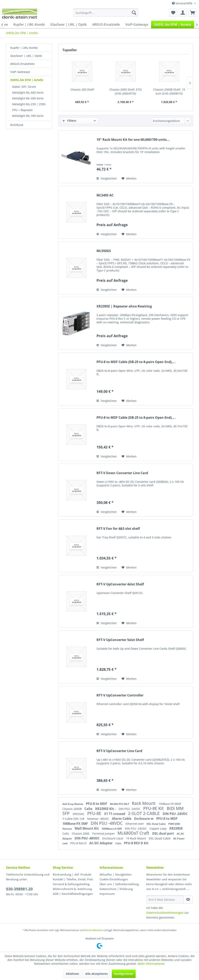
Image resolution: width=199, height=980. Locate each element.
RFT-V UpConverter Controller (120, 695)
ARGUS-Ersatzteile (22, 64)
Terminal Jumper (104, 834)
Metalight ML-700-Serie (28, 116)
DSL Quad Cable (160, 838)
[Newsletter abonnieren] (188, 899)
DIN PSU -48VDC (107, 823)
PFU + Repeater (23, 110)
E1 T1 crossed (115, 814)
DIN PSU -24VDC (130, 809)
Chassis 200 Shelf (82, 89)
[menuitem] (106, 13)
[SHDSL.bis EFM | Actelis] (173, 24)
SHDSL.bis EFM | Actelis (27, 80)
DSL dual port (163, 833)
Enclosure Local (113, 838)
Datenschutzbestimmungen (165, 913)
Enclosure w (144, 819)
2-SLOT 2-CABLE (144, 813)
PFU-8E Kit (154, 808)
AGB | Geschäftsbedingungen (73, 894)
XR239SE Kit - (106, 809)
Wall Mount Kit (87, 828)
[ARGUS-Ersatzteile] (106, 24)
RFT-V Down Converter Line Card (122, 473)
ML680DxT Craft (134, 833)
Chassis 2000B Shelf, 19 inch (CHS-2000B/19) (169, 91)
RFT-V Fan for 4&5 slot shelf (118, 529)
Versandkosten (94, 930)
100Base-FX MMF (170, 804)
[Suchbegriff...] (106, 13)
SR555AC (79, 814)
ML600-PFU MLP (120, 804)
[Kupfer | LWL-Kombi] (29, 24)
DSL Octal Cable (156, 824)
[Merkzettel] (173, 13)
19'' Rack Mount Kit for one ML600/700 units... (133, 140)
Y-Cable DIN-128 (74, 819)
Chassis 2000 (81, 834)
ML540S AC (105, 195)
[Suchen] (134, 13)
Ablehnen (72, 974)
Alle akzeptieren (96, 974)
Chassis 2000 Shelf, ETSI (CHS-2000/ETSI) (125, 91)
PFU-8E (95, 813)
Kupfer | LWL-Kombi (24, 48)
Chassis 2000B (72, 809)
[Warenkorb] (193, 13)
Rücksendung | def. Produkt (72, 874)
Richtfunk (17, 125)
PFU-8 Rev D (79, 843)
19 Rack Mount (136, 838)
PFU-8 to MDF (97, 804)
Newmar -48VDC (98, 819)
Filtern (69, 121)
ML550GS (104, 251)
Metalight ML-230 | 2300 (29, 104)
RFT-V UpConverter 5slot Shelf (120, 640)
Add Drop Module (73, 804)
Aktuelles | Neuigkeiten (116, 874)
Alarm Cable (122, 819)
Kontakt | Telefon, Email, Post (73, 879)
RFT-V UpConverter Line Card (119, 751)
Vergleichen (107, 178)
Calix (89, 809)
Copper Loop (158, 828)
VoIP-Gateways (20, 72)
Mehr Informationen (151, 964)
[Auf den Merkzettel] (129, 179)
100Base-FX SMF (76, 824)
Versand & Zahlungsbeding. (72, 884)
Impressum (107, 894)
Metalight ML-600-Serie (28, 92)
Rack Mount (144, 803)
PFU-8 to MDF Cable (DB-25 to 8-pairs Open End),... (136, 362)
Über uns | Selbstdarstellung (119, 884)
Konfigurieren (124, 974)
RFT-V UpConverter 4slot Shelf (120, 584)
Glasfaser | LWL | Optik (26, 56)
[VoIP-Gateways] (137, 24)
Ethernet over (135, 824)
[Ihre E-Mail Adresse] (165, 899)
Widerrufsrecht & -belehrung (72, 889)
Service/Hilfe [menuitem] (183, 3)
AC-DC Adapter (101, 843)
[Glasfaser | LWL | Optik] (69, 24)
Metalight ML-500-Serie (28, 98)
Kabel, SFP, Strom (24, 87)
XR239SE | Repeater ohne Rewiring (124, 306)
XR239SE (176, 828)
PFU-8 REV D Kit (136, 843)
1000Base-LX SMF (112, 829)
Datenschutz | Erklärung (116, 889)
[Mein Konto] (183, 13)
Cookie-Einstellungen (114, 879)
